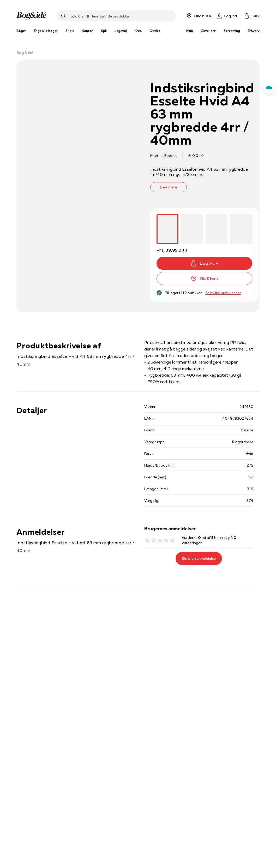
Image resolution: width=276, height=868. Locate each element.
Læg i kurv (204, 263)
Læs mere (169, 187)
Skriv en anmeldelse (199, 558)
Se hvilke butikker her (223, 293)
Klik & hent (204, 278)
